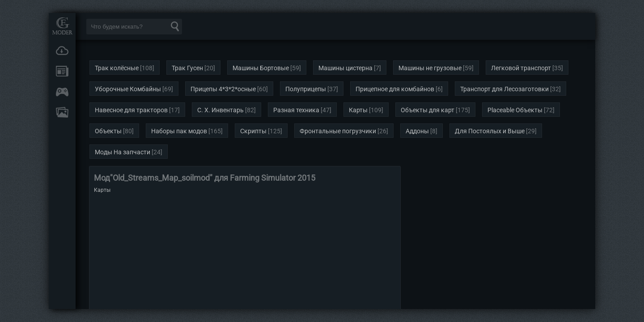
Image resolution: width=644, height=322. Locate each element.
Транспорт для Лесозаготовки (504, 89)
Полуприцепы (306, 89)
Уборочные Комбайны (128, 89)
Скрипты (253, 131)
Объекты (108, 131)
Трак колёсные (117, 68)
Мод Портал (62, 26)
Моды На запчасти (123, 152)
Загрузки (62, 51)
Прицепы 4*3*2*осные (223, 89)
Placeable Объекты (515, 110)
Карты (358, 110)
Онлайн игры (62, 92)
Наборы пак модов (179, 131)
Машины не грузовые (430, 68)
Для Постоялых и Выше (490, 131)
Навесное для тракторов (131, 110)
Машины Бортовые (261, 68)
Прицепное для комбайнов (395, 89)
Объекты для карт (428, 110)
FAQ (62, 112)
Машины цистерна (345, 68)
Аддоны (417, 131)
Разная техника (296, 110)
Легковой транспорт (521, 68)
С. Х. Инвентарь (220, 110)
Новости (62, 71)
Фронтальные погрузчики (338, 131)
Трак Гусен (187, 68)
